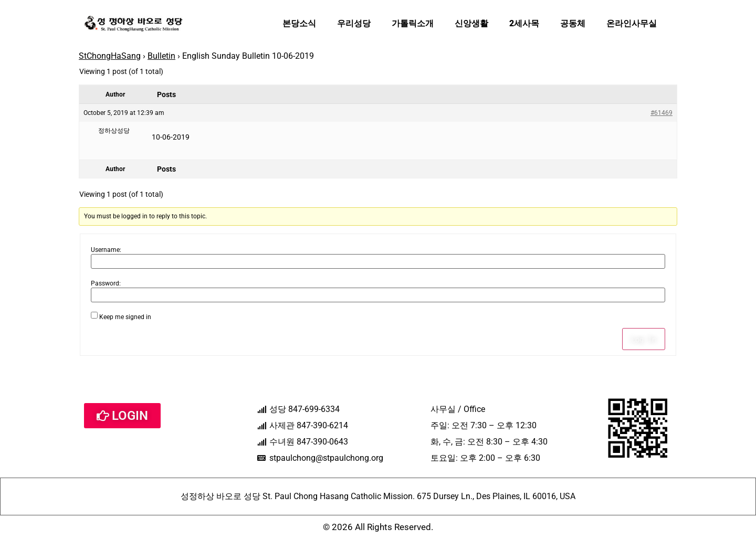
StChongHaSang (110, 56)
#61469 (661, 113)
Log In (644, 339)
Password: (106, 283)
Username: (106, 250)
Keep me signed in (125, 317)
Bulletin (161, 56)
